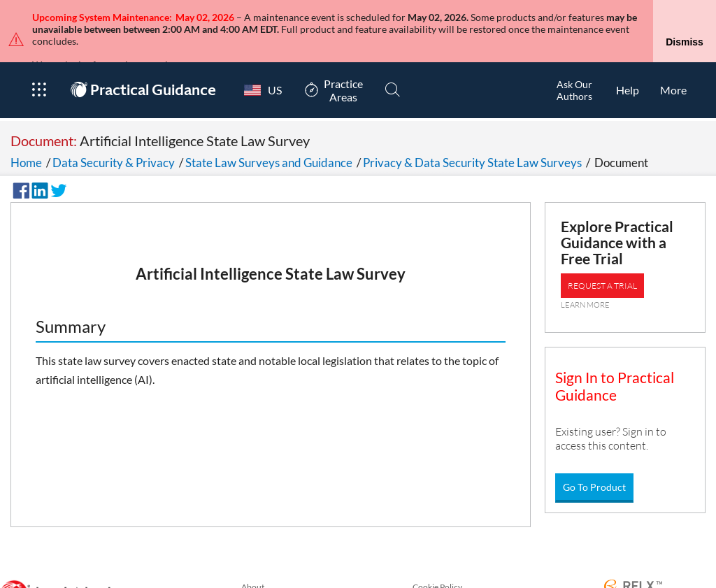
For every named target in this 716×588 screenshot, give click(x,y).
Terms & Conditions (448, 576)
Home (26, 136)
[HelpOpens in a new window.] (628, 64)
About (253, 560)
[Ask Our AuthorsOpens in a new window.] (574, 64)
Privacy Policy (267, 576)
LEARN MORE (585, 278)
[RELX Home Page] (633, 560)
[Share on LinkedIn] (38, 162)
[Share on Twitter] (57, 162)
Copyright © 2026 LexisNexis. (658, 583)
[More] (673, 64)
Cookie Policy (437, 560)
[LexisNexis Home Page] (60, 568)
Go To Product (594, 460)
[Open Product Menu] (39, 64)
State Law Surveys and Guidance (269, 136)
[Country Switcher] (259, 64)
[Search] (393, 64)
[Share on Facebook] (19, 162)
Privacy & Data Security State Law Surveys (472, 136)
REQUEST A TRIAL (602, 259)
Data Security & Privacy (114, 136)
